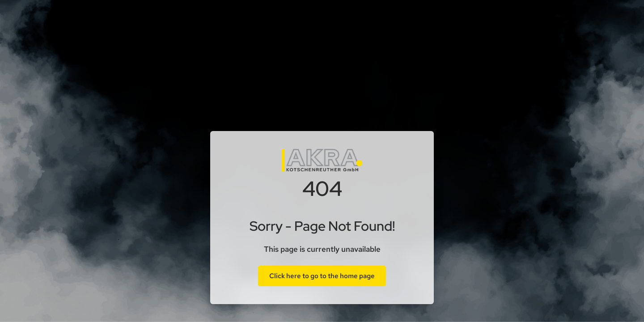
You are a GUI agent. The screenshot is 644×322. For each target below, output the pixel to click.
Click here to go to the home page (322, 276)
